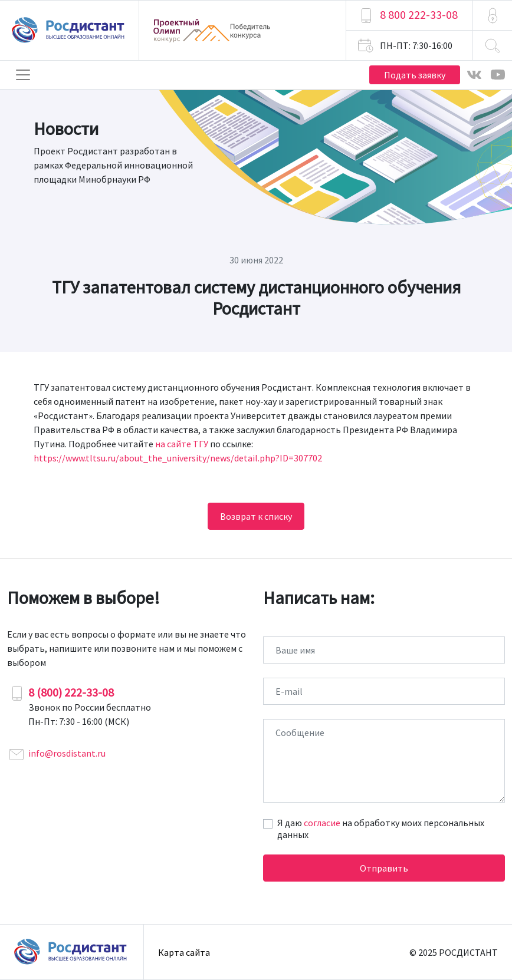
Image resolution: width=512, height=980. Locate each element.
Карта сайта (184, 952)
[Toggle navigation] (23, 75)
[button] (493, 15)
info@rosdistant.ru (67, 753)
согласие (322, 823)
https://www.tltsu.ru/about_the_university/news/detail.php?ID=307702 (178, 458)
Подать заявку (415, 75)
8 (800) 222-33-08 (71, 692)
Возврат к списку (256, 516)
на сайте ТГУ (182, 444)
